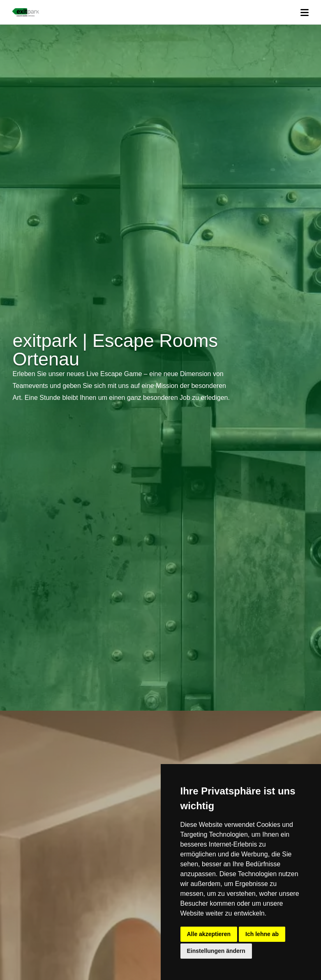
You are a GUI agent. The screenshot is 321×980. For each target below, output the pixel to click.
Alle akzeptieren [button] (209, 934)
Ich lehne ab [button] (262, 934)
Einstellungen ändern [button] (216, 951)
